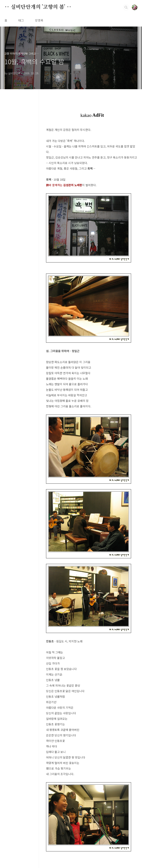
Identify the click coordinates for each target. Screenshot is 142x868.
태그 (21, 20)
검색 (126, 7)
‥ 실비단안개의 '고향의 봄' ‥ (38, 7)
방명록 (39, 20)
